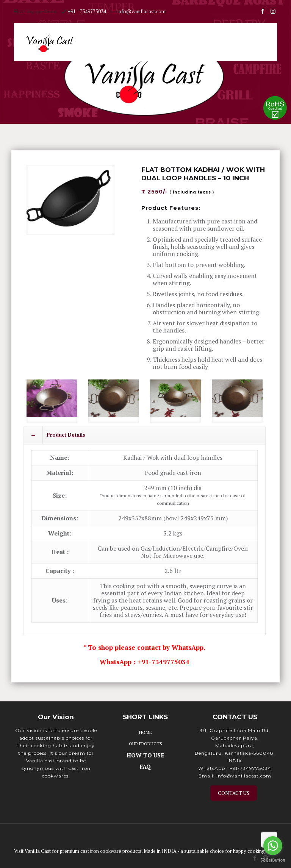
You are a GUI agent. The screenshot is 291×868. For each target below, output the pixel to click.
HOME (145, 731)
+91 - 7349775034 (87, 11)
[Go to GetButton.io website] (273, 860)
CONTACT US (234, 792)
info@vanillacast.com (142, 11)
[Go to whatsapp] (273, 846)
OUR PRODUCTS (145, 742)
